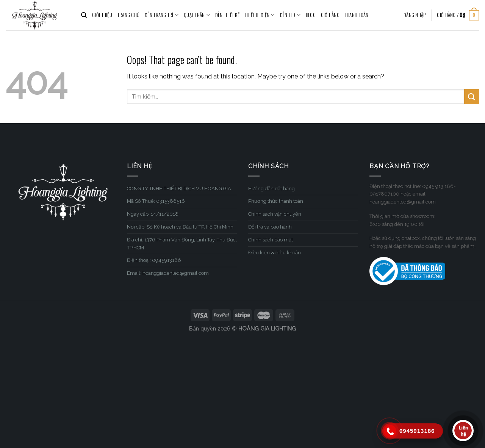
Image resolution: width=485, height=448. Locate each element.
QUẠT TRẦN (197, 15)
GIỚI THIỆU (102, 15)
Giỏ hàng (330, 15)
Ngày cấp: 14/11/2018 (153, 214)
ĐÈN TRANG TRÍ (162, 15)
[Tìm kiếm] (84, 15)
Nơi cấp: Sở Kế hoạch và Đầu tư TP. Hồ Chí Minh (180, 227)
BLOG (311, 15)
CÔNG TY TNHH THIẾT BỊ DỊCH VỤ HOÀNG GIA (179, 189)
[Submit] (472, 96)
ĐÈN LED (290, 15)
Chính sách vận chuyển (275, 214)
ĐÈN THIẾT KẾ (227, 15)
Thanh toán (357, 15)
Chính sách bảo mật (271, 240)
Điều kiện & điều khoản (275, 253)
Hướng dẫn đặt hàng (271, 189)
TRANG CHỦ (128, 15)
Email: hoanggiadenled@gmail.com (168, 273)
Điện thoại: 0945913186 (154, 260)
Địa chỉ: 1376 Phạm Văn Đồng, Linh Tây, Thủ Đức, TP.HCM (182, 244)
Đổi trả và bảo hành (270, 227)
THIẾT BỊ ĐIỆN (260, 15)
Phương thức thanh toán (276, 201)
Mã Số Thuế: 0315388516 (156, 201)
